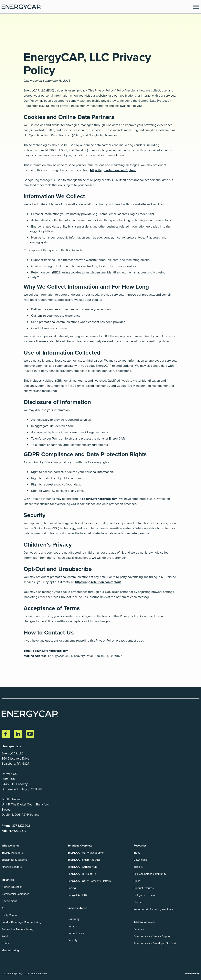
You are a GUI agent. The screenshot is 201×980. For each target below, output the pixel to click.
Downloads (140, 860)
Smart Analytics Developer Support (155, 943)
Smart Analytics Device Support (153, 936)
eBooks (138, 867)
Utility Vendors (10, 915)
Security (72, 940)
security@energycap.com (100, 499)
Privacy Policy (192, 974)
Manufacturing (10, 950)
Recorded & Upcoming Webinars (153, 909)
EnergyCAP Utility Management (86, 853)
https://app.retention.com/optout (113, 170)
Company (74, 919)
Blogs (137, 853)
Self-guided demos (145, 895)
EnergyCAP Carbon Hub (82, 867)
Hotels (5, 943)
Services (139, 929)
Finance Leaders (12, 867)
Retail (5, 936)
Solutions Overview (80, 846)
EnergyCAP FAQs (78, 895)
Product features (144, 888)
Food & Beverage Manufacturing (21, 922)
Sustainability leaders (14, 860)
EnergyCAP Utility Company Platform (90, 881)
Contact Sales (76, 933)
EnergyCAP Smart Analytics (84, 860)
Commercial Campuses (15, 894)
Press (137, 881)
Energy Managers (12, 853)
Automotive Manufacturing (17, 929)
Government (9, 901)
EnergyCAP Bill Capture (82, 874)
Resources (140, 846)
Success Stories (77, 908)
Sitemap (138, 902)
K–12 (4, 908)
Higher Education (12, 887)
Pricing (72, 888)
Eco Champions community (150, 874)
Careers (72, 926)
